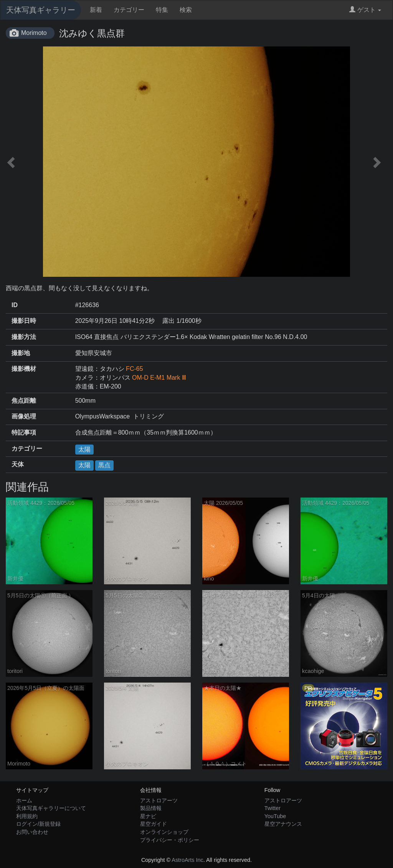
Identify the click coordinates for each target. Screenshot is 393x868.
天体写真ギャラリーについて (51, 808)
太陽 (84, 449)
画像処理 (24, 416)
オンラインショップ (164, 832)
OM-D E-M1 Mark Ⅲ (159, 378)
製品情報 (151, 808)
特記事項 (24, 432)
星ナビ (148, 816)
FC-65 (134, 369)
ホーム (24, 800)
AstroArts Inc (187, 860)
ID (15, 305)
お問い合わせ (32, 832)
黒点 (104, 465)
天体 (18, 464)
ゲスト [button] (365, 10)
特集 (162, 10)
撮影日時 (24, 321)
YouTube (275, 816)
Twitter (272, 808)
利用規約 (27, 816)
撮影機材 (24, 369)
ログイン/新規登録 (38, 824)
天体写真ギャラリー (41, 10)
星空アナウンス (283, 824)
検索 (186, 10)
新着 (96, 10)
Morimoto (34, 33)
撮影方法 (24, 337)
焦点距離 (24, 401)
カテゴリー (129, 10)
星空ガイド (154, 824)
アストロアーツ (159, 800)
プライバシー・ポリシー (170, 840)
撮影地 (21, 353)
